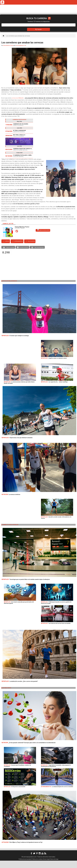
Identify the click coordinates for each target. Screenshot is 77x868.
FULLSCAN (35, 20)
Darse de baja (54, 867)
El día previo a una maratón (18, 794)
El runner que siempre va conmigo (19, 343)
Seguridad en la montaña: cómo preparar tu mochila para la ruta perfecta (56, 773)
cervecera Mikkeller (18, 105)
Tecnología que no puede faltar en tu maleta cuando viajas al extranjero (30, 587)
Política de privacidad (25, 867)
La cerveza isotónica (14, 502)
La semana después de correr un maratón (62, 794)
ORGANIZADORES (46, 20)
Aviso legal (46, 867)
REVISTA (27, 20)
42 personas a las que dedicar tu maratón (21, 445)
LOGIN (69, 20)
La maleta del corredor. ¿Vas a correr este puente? (24, 689)
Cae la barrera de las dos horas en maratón (59, 631)
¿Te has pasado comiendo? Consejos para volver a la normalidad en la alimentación (32, 750)
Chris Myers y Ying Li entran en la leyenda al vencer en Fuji (26, 850)
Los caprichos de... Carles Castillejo (58, 389)
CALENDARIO (8, 20)
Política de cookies (37, 867)
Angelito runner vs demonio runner (58, 366)
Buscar (38, 37)
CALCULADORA (59, 20)
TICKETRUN (18, 20)
